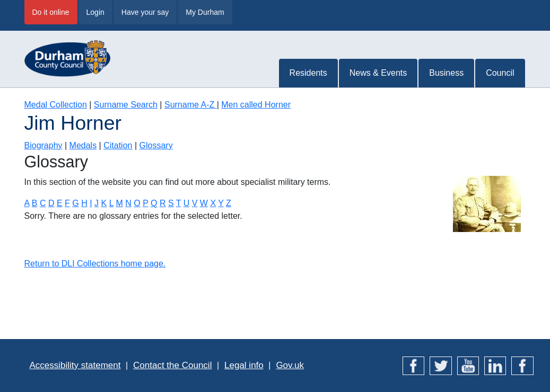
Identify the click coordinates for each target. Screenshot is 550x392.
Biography (43, 145)
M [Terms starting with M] (119, 203)
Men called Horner (256, 105)
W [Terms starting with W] (204, 203)
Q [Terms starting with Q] (154, 203)
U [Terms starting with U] (187, 203)
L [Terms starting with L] (111, 203)
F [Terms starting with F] (67, 203)
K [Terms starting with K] (104, 203)
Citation (118, 145)
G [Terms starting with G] (75, 203)
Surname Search (126, 105)
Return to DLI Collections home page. (95, 264)
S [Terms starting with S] (171, 203)
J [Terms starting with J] (97, 203)
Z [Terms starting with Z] (229, 203)
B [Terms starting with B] (35, 203)
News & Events (378, 73)
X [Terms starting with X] (213, 203)
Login (95, 12)
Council (500, 73)
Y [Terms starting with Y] (221, 203)
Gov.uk (290, 365)
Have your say (145, 12)
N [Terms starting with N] (128, 203)
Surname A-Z (191, 105)
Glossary (156, 145)
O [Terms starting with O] (137, 203)
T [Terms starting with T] (178, 203)
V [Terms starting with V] (195, 203)
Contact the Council (172, 365)
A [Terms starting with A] (27, 203)
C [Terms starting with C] (43, 203)
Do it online (51, 12)
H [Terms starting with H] (84, 203)
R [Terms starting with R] (163, 203)
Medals (83, 145)
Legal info (244, 365)
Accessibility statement (75, 365)
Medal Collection (56, 105)
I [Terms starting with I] (91, 203)
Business (446, 73)
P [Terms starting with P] (145, 203)
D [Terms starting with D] (51, 203)
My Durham (205, 12)
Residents (308, 73)
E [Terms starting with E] (60, 203)
